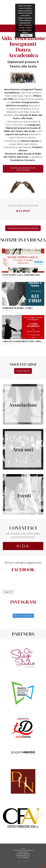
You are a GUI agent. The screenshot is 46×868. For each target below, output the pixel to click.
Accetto (26, 35)
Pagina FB (8, 592)
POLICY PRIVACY (23, 861)
